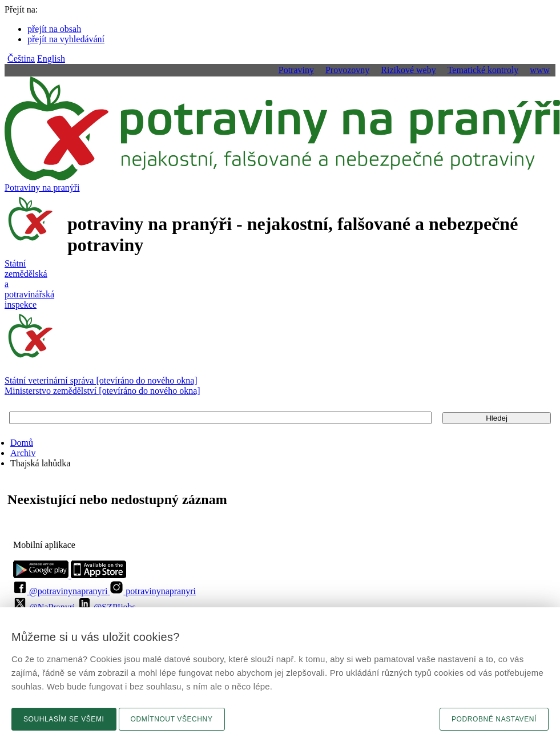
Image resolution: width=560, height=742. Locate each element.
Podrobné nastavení (494, 719)
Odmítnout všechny (172, 719)
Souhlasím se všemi (64, 719)
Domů (22, 443)
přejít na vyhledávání (66, 39)
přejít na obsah (54, 29)
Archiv (23, 453)
